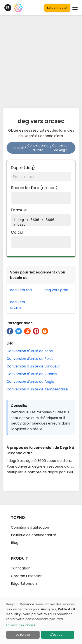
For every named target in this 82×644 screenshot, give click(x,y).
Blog (15, 543)
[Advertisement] (41, 61)
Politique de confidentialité (34, 535)
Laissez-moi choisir (21, 625)
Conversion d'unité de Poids (30, 359)
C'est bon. (58, 635)
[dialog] (41, 620)
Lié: (10, 343)
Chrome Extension (27, 576)
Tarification (21, 568)
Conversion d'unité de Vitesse (32, 374)
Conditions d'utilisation (30, 527)
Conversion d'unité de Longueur (33, 366)
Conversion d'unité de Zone (30, 351)
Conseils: (19, 406)
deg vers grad (56, 290)
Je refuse (23, 635)
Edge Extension (24, 584)
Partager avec (20, 323)
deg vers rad (21, 290)
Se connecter (57, 8)
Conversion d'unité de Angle (30, 382)
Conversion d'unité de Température (37, 389)
